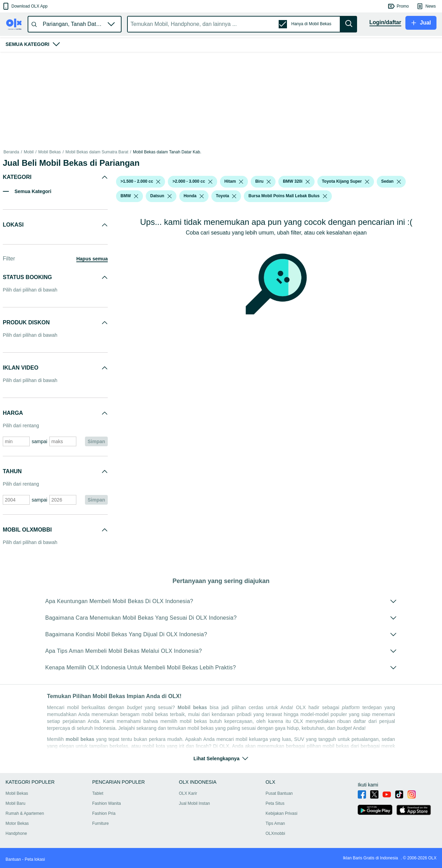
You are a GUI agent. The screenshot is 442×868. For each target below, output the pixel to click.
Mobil (29, 152)
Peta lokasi (35, 859)
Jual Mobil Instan (194, 803)
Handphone (16, 833)
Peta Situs (275, 803)
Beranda (11, 152)
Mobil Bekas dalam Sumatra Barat (97, 152)
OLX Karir (188, 793)
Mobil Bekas (50, 152)
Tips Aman (275, 823)
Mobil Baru (15, 803)
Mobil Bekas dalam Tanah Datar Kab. (167, 152)
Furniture (100, 823)
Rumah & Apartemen (25, 813)
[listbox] (158, 182)
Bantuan (13, 859)
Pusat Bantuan (279, 793)
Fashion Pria (104, 813)
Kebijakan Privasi (281, 813)
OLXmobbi (275, 833)
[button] (25, 6)
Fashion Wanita (107, 803)
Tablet (98, 793)
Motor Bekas (17, 823)
